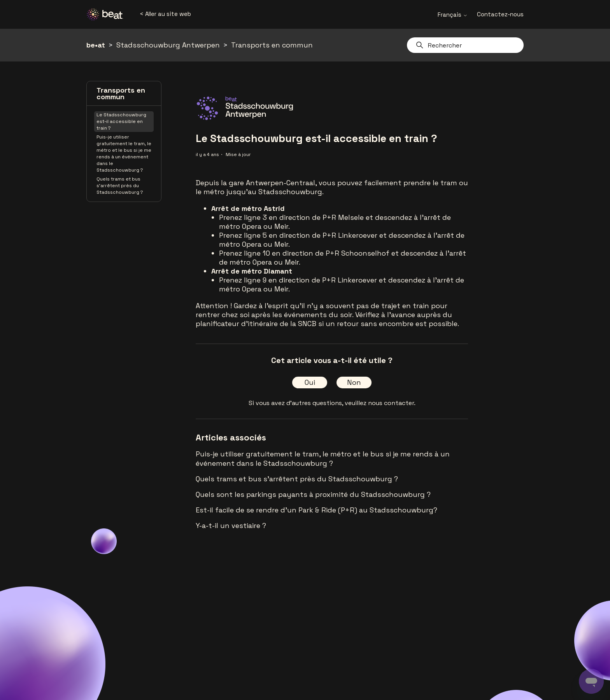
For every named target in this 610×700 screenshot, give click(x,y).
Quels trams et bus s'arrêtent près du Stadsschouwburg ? (120, 186)
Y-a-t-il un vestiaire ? (231, 525)
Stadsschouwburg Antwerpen (168, 45)
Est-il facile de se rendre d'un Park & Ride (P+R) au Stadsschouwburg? (316, 510)
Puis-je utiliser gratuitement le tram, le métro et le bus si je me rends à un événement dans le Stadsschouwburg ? (124, 154)
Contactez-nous (500, 14)
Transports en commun (272, 45)
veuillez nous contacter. (380, 403)
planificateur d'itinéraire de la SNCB (256, 324)
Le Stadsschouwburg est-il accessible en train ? (121, 121)
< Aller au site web (165, 14)
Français (453, 15)
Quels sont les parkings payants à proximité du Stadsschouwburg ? (313, 494)
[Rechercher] (465, 45)
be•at (96, 45)
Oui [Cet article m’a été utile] (310, 382)
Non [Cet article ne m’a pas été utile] (354, 382)
